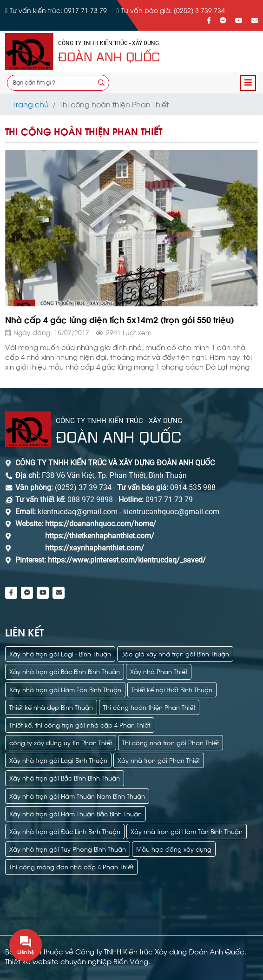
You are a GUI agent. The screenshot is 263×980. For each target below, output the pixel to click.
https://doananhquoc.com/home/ (101, 524)
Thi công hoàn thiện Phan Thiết (149, 707)
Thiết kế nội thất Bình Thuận (172, 689)
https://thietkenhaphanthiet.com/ (100, 536)
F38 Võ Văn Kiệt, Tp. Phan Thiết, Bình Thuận (114, 475)
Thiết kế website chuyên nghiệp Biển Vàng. (78, 961)
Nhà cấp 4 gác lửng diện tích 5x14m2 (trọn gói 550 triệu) (120, 319)
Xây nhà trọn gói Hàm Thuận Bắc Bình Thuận (76, 813)
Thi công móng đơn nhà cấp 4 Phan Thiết (71, 866)
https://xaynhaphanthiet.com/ (95, 548)
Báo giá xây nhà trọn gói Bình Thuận (175, 653)
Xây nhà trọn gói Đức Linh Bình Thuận (65, 831)
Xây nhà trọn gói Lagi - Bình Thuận (60, 653)
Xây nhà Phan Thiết (159, 671)
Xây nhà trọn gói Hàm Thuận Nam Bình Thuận (77, 796)
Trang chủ (31, 104)
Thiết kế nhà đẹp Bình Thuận (51, 707)
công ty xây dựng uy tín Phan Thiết (61, 742)
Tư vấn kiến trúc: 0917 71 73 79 (58, 10)
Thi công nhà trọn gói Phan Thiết (171, 742)
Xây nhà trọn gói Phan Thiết (159, 760)
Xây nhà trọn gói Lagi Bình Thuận (58, 760)
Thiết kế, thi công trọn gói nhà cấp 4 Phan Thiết (80, 725)
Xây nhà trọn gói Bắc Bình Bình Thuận (65, 671)
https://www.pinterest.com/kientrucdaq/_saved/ (126, 560)
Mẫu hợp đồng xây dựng (174, 849)
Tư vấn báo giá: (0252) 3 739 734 (173, 10)
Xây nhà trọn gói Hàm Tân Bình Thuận (65, 689)
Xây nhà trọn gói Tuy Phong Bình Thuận (68, 849)
